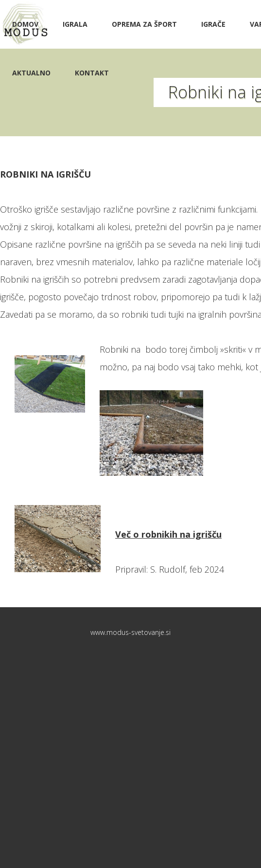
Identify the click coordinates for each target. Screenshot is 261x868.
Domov (25, 24)
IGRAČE (213, 24)
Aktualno (31, 73)
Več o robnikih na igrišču (168, 534)
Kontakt (92, 73)
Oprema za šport (144, 24)
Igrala (75, 24)
